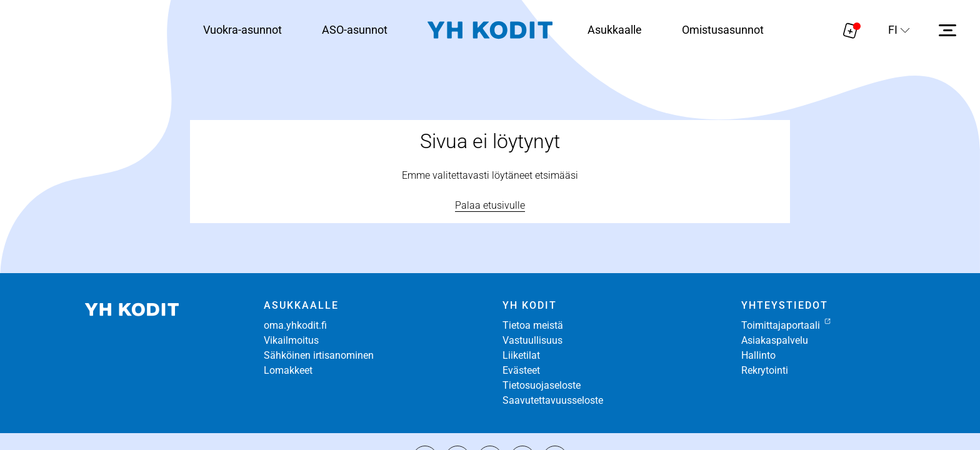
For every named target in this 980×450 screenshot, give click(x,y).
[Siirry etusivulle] (490, 30)
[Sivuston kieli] (899, 30)
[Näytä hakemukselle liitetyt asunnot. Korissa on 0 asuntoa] (851, 30)
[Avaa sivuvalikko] (947, 30)
